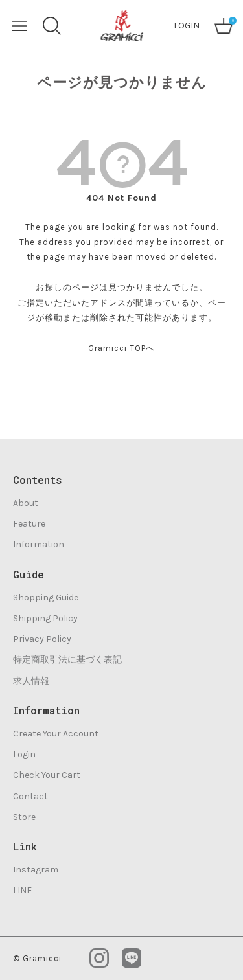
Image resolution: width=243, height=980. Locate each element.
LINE (22, 890)
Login (24, 754)
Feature (29, 524)
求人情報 (31, 681)
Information (39, 544)
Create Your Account (56, 734)
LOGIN (187, 26)
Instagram (36, 870)
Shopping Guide (46, 598)
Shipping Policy (45, 618)
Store (24, 817)
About (26, 503)
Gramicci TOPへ (121, 348)
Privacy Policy (42, 639)
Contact (30, 796)
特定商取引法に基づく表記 (67, 660)
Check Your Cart (47, 775)
